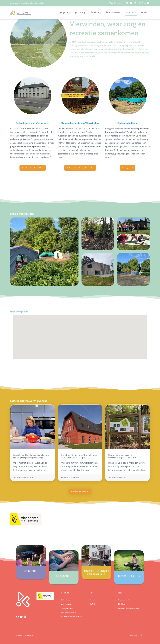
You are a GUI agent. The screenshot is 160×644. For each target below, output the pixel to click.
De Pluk (92, 604)
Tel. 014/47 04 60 (67, 608)
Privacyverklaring (124, 600)
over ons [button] (131, 12)
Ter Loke (93, 600)
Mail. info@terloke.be (69, 612)
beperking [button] (97, 12)
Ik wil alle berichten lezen (80, 491)
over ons (14, 3)
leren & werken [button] (114, 12)
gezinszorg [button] (81, 12)
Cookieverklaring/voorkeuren (129, 608)
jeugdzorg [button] (66, 12)
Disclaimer (122, 604)
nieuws (143, 12)
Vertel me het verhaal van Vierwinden (80, 168)
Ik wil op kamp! (128, 168)
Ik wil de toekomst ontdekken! (33, 168)
